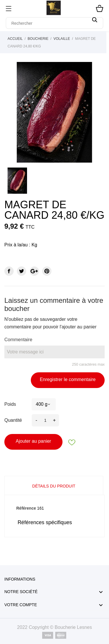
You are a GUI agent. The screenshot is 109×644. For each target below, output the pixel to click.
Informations (20, 579)
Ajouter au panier (33, 441)
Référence (26, 508)
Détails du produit (54, 486)
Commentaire (18, 340)
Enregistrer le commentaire (68, 379)
